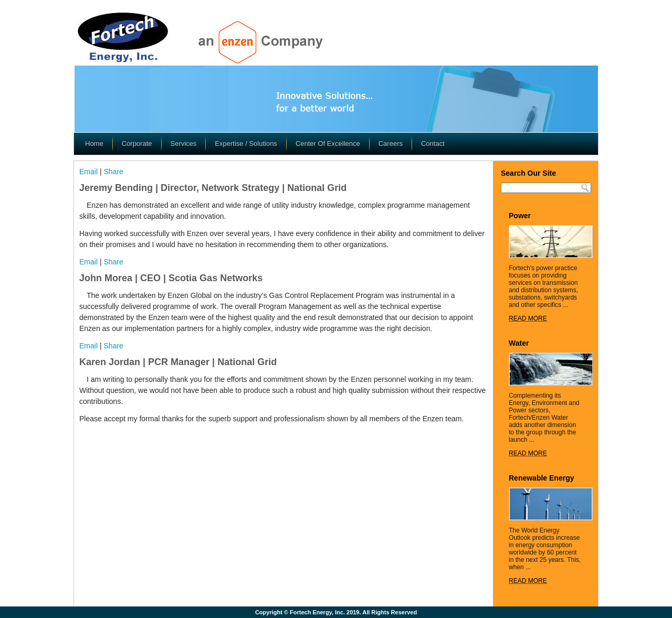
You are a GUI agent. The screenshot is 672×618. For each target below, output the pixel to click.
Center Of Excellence (328, 143)
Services (184, 143)
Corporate (137, 143)
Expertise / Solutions (246, 143)
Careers (391, 143)
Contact (433, 143)
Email (88, 172)
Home (94, 143)
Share (113, 172)
